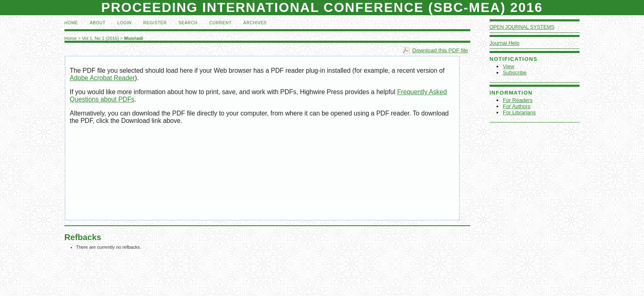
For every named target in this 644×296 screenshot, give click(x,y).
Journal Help (505, 43)
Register (155, 23)
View (508, 66)
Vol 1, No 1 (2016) (100, 38)
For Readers (517, 100)
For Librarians (519, 112)
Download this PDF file (440, 50)
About (98, 23)
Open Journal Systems (522, 27)
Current (220, 23)
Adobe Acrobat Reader (102, 78)
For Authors (516, 106)
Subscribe (515, 73)
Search (188, 23)
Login (124, 23)
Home (71, 23)
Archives (255, 23)
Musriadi (133, 38)
